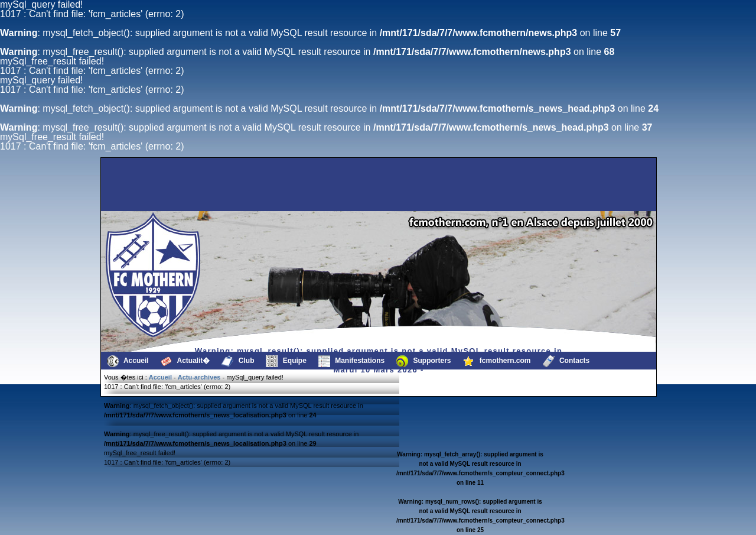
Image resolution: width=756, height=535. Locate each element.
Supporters (423, 361)
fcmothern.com (497, 361)
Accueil (128, 361)
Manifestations (351, 361)
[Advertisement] (162, 184)
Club (238, 361)
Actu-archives (199, 377)
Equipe (286, 361)
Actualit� (185, 361)
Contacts (566, 361)
